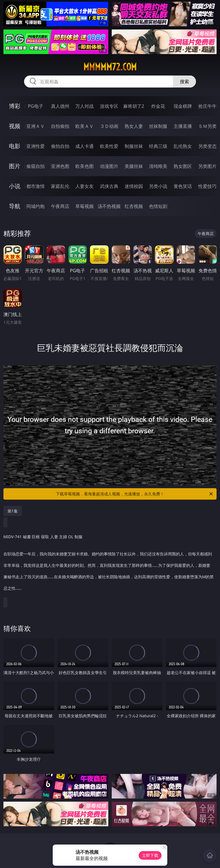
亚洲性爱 (36, 146)
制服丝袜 (134, 146)
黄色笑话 (183, 186)
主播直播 (183, 126)
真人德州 (60, 106)
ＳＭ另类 (207, 126)
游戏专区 (109, 106)
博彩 (15, 106)
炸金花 (158, 106)
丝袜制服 (158, 126)
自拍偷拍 (60, 126)
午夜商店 (60, 206)
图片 (15, 166)
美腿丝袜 (134, 166)
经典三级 (158, 146)
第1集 (13, 511)
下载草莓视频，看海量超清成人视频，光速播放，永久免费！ (135, 494)
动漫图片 (109, 166)
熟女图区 (183, 166)
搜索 (184, 82)
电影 (15, 146)
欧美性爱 (109, 146)
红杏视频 (134, 206)
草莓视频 (85, 206)
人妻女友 (85, 186)
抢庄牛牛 (207, 106)
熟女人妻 (134, 126)
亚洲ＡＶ (36, 126)
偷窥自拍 (36, 166)
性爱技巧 (207, 186)
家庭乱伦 (60, 186)
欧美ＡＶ (85, 126)
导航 (15, 206)
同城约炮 (36, 206)
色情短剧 (158, 206)
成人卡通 (85, 146)
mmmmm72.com (110, 67)
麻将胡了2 (134, 106)
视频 (15, 126)
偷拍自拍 (60, 146)
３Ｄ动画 (109, 126)
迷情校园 (134, 186)
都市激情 (36, 186)
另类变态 (207, 146)
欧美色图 (85, 166)
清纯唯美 (158, 166)
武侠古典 (109, 186)
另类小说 (158, 186)
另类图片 (207, 166)
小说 (15, 186)
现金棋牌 (183, 106)
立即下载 (150, 855)
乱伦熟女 (183, 146)
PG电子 (35, 106)
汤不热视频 (109, 206)
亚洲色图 (60, 166)
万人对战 (85, 106)
